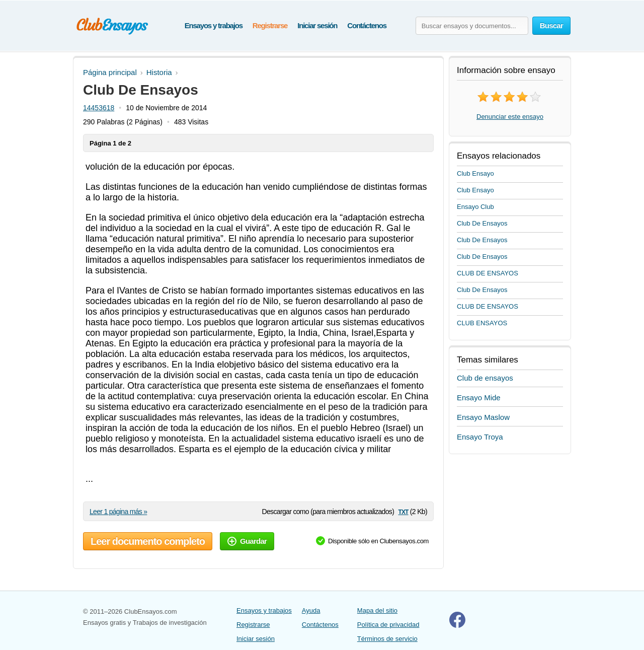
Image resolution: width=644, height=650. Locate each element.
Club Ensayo (475, 173)
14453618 (99, 108)
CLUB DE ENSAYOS (488, 273)
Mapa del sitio (377, 610)
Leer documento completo (148, 541)
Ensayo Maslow (483, 417)
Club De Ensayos (482, 223)
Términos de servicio (387, 639)
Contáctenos (367, 25)
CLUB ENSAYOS (482, 323)
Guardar (247, 541)
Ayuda (311, 610)
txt (403, 511)
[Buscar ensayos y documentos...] (472, 26)
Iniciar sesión (317, 25)
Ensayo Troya (480, 437)
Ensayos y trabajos (214, 25)
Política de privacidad (388, 625)
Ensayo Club (475, 207)
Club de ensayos (485, 378)
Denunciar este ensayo (510, 117)
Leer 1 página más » (118, 512)
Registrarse (270, 25)
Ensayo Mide (479, 398)
